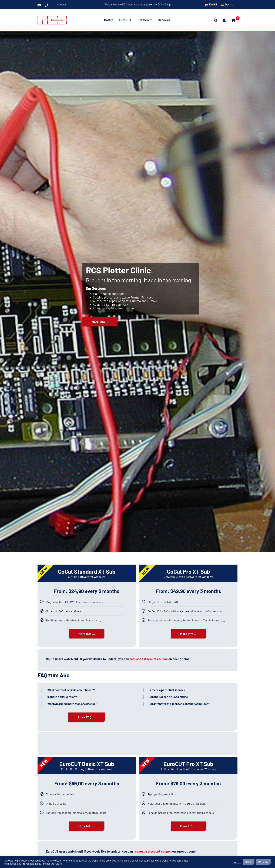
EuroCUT (125, 20)
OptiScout (145, 20)
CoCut (108, 20)
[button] (89, 690)
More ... (237, 862)
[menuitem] (211, 5)
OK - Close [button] (263, 862)
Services (164, 20)
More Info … (100, 326)
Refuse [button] (249, 862)
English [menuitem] (213, 4)
